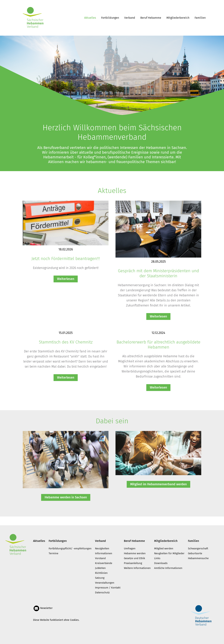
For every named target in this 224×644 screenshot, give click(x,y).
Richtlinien (101, 573)
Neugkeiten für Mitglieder (169, 553)
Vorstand (100, 558)
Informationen (104, 553)
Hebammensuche (198, 558)
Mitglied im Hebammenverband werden (158, 484)
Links (157, 558)
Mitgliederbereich (178, 18)
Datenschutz (102, 592)
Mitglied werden (164, 548)
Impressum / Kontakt (108, 588)
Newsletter (43, 608)
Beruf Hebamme (151, 18)
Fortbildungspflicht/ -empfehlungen (70, 548)
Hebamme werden (135, 553)
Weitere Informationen (137, 568)
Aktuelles (90, 18)
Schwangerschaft (198, 548)
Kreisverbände (104, 563)
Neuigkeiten (102, 548)
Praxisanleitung (133, 563)
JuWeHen (100, 568)
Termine (53, 553)
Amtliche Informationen (168, 568)
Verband (130, 18)
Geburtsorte (195, 553)
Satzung (100, 578)
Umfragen (130, 548)
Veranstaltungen (105, 583)
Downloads (161, 563)
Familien (200, 18)
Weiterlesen (66, 279)
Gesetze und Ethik (134, 558)
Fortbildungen (110, 18)
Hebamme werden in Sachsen (66, 497)
